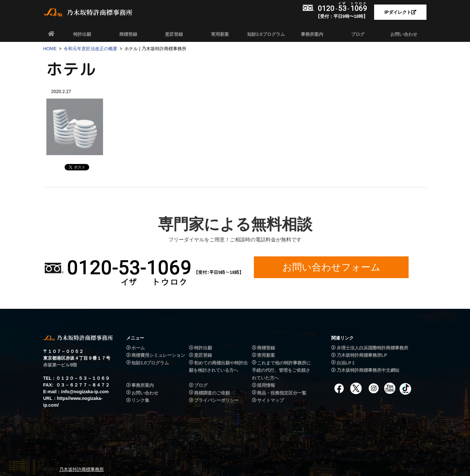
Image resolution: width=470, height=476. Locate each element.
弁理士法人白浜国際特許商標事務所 (372, 348)
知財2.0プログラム (266, 34)
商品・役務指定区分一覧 (282, 393)
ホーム (138, 348)
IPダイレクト (400, 12)
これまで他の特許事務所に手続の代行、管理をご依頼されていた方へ (281, 370)
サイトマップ (270, 400)
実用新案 (220, 34)
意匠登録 (174, 34)
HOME (50, 49)
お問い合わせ (404, 34)
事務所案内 (312, 34)
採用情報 (266, 385)
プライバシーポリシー (216, 400)
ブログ (358, 34)
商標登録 (128, 34)
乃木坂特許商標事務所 (82, 469)
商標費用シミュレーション (158, 355)
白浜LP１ (346, 363)
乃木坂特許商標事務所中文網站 (368, 370)
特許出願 (82, 34)
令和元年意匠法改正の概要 (90, 49)
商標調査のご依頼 (212, 393)
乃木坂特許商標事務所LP (362, 355)
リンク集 (140, 400)
